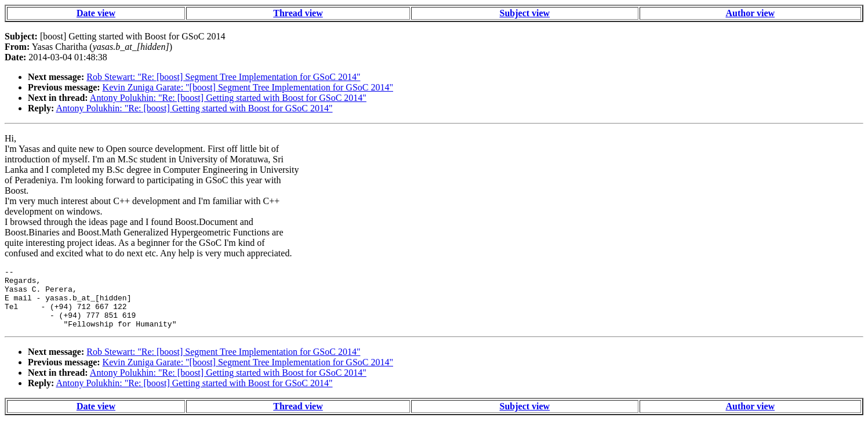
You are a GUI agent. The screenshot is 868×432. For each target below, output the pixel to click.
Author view (750, 13)
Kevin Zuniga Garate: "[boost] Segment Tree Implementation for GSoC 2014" (248, 87)
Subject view (525, 13)
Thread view (298, 13)
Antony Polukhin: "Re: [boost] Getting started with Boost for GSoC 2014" (228, 98)
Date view (96, 13)
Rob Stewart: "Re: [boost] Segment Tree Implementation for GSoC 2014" (223, 77)
